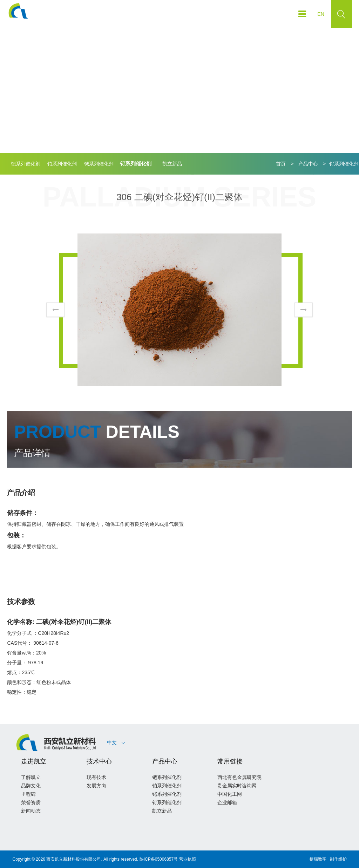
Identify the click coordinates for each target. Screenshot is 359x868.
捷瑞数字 (318, 859)
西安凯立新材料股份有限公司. (74, 859)
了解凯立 (31, 777)
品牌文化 (31, 786)
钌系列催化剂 (136, 164)
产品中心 (308, 164)
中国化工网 (230, 794)
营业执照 (188, 859)
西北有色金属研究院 (239, 777)
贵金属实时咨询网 (237, 786)
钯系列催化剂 (26, 164)
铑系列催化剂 (99, 164)
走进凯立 (34, 761)
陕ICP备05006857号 (159, 859)
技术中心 (99, 761)
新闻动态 (31, 811)
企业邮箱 (227, 802)
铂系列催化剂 (62, 164)
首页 (281, 164)
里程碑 (28, 794)
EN (321, 14)
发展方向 (96, 786)
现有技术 (96, 777)
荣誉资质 (31, 802)
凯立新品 (172, 164)
